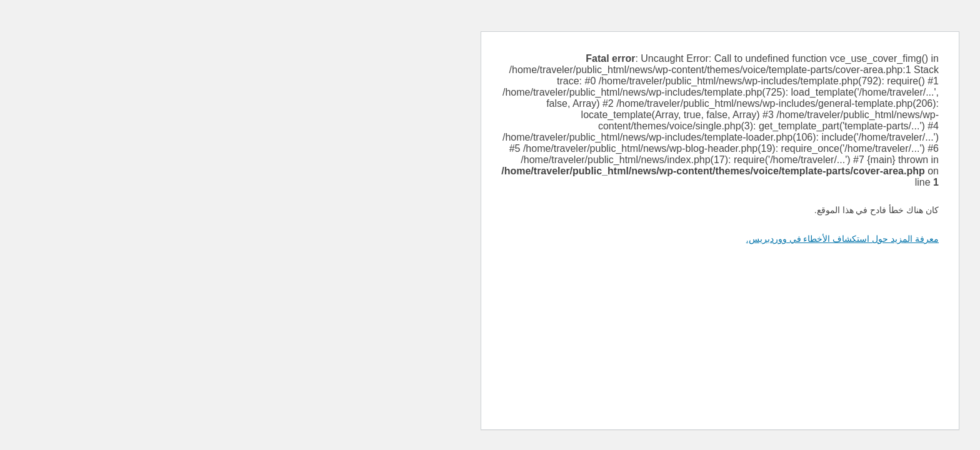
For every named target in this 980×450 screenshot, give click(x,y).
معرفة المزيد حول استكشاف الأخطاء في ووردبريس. (612, 239)
